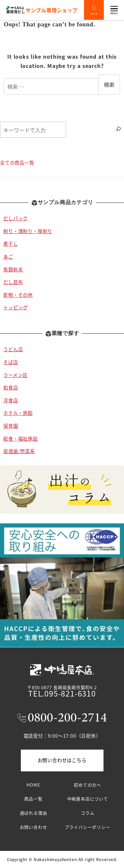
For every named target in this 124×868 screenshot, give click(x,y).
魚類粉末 (13, 269)
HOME (33, 785)
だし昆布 (13, 282)
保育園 (11, 426)
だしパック (16, 218)
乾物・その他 (18, 295)
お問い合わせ (34, 827)
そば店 (11, 362)
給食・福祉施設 (21, 439)
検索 (109, 84)
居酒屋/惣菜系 (19, 451)
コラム (87, 813)
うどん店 (13, 349)
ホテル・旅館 (18, 413)
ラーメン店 (15, 375)
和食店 (11, 387)
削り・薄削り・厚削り (28, 231)
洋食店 (11, 400)
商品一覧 (33, 799)
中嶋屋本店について (88, 799)
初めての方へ (87, 785)
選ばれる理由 (34, 813)
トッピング (16, 307)
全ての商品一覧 (17, 163)
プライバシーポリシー (88, 827)
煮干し (11, 244)
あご (8, 257)
